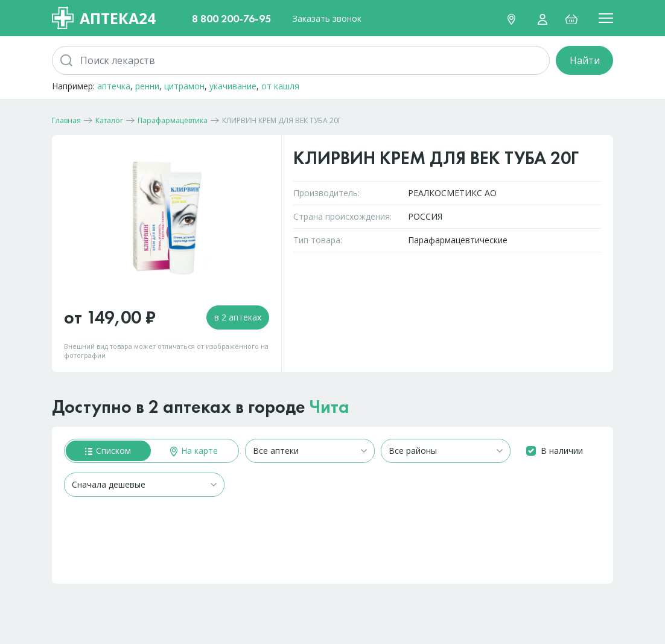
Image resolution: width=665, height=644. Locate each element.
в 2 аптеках (238, 317)
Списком (108, 451)
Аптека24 (104, 18)
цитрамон (184, 86)
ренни (147, 86)
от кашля (280, 86)
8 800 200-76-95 (231, 18)
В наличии (562, 451)
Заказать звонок (327, 18)
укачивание (233, 86)
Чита (329, 407)
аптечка (114, 86)
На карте (194, 451)
